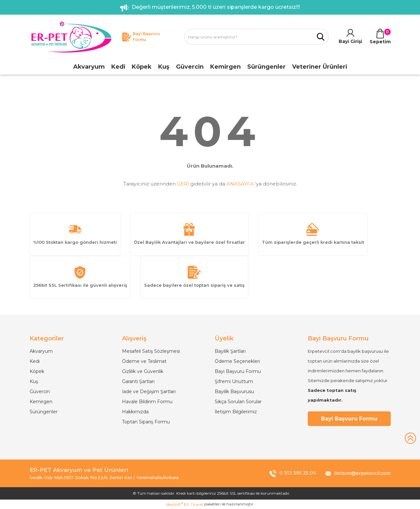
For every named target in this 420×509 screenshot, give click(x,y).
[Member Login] (350, 37)
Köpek (37, 371)
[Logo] (71, 37)
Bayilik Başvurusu (234, 392)
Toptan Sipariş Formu (146, 422)
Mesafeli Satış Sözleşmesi (151, 351)
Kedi (35, 361)
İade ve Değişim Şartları (149, 392)
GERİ (183, 184)
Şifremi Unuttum (234, 381)
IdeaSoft (175, 504)
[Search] (257, 37)
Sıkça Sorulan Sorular (238, 402)
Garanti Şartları (138, 381)
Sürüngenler (44, 412)
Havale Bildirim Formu (147, 402)
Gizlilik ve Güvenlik (143, 371)
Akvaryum (41, 351)
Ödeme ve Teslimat (144, 361)
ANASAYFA (240, 184)
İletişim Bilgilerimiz (236, 412)
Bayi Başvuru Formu (238, 371)
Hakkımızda (135, 412)
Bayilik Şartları (230, 351)
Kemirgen (41, 402)
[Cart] (380, 37)
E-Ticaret (195, 504)
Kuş (34, 381)
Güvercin (40, 392)
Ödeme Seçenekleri (237, 361)
